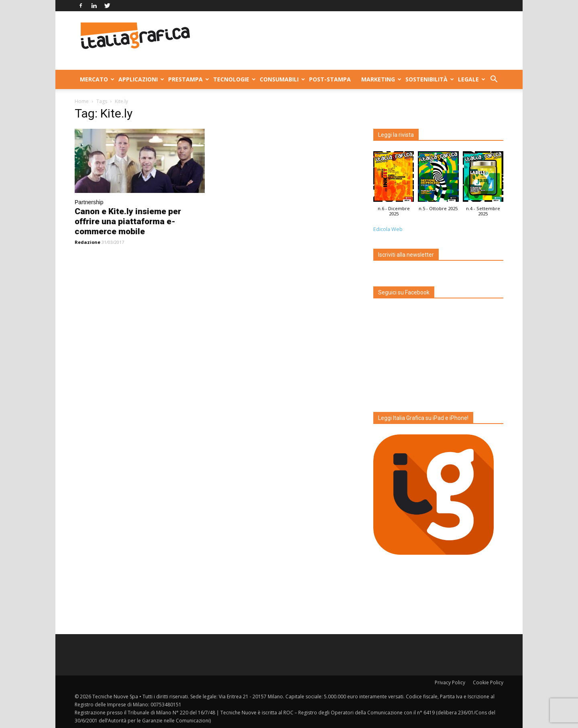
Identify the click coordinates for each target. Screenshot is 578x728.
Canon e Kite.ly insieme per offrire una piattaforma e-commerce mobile (128, 221)
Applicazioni (141, 79)
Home (82, 101)
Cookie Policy (488, 682)
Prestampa (188, 79)
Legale (471, 79)
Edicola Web (388, 229)
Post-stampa (330, 79)
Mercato (97, 79)
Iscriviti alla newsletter (406, 255)
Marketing (381, 79)
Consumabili (282, 79)
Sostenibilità (429, 79)
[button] (494, 80)
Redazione (88, 242)
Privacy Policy (450, 682)
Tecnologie (234, 79)
